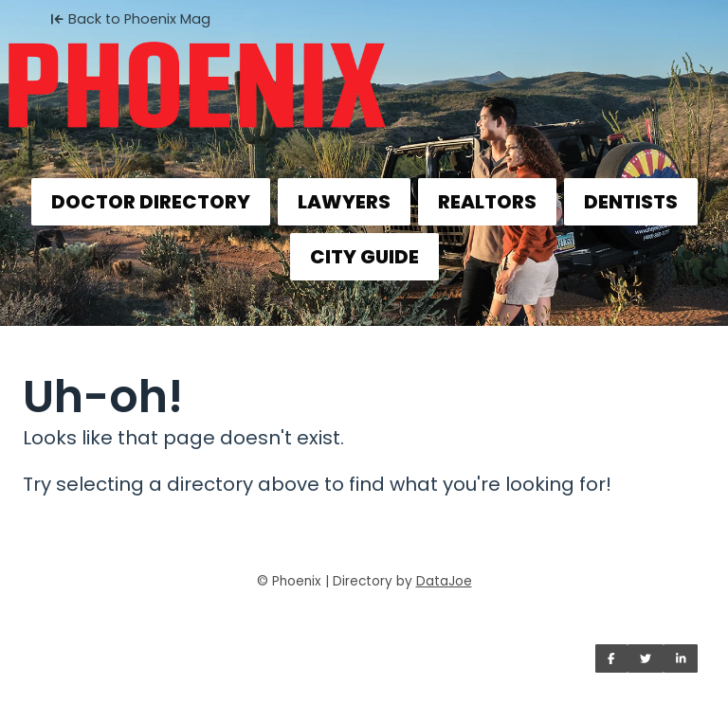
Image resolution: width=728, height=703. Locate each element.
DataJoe (444, 581)
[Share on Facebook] (611, 658)
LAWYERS (344, 202)
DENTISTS (631, 202)
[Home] (364, 72)
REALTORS (487, 202)
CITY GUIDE (364, 257)
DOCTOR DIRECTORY (151, 202)
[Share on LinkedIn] (681, 658)
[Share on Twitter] (646, 658)
